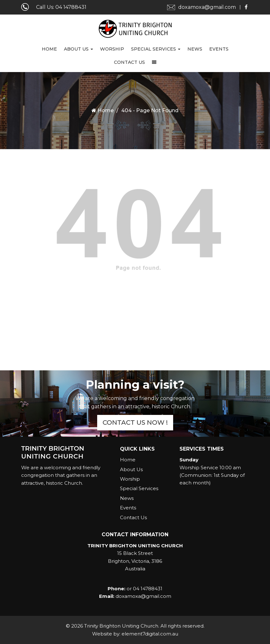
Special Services (156, 49)
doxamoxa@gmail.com (207, 7)
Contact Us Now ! (135, 422)
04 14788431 (71, 7)
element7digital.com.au (150, 634)
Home (49, 49)
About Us (78, 49)
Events (219, 49)
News (195, 49)
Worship (112, 49)
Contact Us (129, 62)
